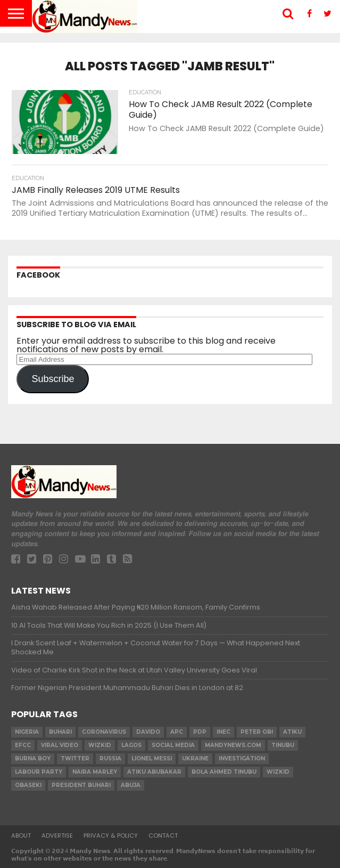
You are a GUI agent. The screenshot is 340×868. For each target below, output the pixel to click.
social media (173, 745)
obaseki (28, 785)
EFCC (23, 745)
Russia (110, 759)
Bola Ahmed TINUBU (224, 772)
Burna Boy (33, 759)
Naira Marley (95, 772)
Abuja (131, 785)
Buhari (60, 732)
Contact (163, 835)
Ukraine (195, 759)
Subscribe (53, 379)
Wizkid (278, 772)
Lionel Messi (152, 759)
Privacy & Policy (111, 835)
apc (177, 732)
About (21, 835)
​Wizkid (100, 745)
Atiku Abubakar (154, 772)
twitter (75, 759)
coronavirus (104, 732)
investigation (242, 759)
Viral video (60, 745)
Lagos (131, 745)
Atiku (292, 732)
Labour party (39, 772)
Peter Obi (257, 732)
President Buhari (81, 785)
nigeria (27, 732)
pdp (200, 732)
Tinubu (283, 745)
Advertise (57, 835)
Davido (148, 732)
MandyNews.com (233, 745)
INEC (223, 732)
